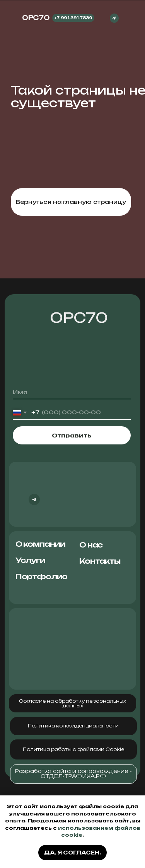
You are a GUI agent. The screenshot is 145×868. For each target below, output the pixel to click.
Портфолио (41, 576)
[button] (73, 726)
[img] (129, 18)
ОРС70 (79, 318)
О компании (40, 544)
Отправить (72, 435)
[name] (72, 392)
